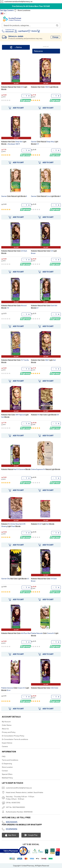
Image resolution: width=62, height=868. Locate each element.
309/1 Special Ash (15, 416)
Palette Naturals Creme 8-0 (45, 634)
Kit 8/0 (45, 415)
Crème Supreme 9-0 (46, 469)
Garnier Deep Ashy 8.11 (45, 143)
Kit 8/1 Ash (43, 524)
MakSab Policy (7, 778)
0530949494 (12, 829)
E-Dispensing (7, 764)
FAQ (4, 756)
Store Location (7, 767)
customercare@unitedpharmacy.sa (18, 2)
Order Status (7, 725)
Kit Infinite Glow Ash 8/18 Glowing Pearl (13, 525)
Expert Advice (7, 743)
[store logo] (12, 19)
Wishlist (34, 31)
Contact (5, 771)
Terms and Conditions (10, 760)
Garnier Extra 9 (46, 196)
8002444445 (12, 822)
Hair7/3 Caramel (16, 469)
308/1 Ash (43, 361)
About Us (5, 729)
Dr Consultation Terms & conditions (15, 739)
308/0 (45, 87)
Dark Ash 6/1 (44, 307)
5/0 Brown (44, 252)
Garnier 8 (14, 196)
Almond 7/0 (14, 307)
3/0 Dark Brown (44, 580)
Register (25, 31)
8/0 (14, 88)
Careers (10, 10)
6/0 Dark (14, 252)
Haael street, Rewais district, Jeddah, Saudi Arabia (25, 792)
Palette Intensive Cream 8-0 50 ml (15, 689)
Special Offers (7, 774)
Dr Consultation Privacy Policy (13, 736)
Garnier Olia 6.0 (15, 579)
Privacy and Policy (9, 732)
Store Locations (24, 10)
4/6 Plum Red (16, 633)
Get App (3, 10)
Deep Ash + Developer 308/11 (14, 143)
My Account (6, 722)
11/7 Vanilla (15, 361)
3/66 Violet (45, 688)
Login (20, 31)
